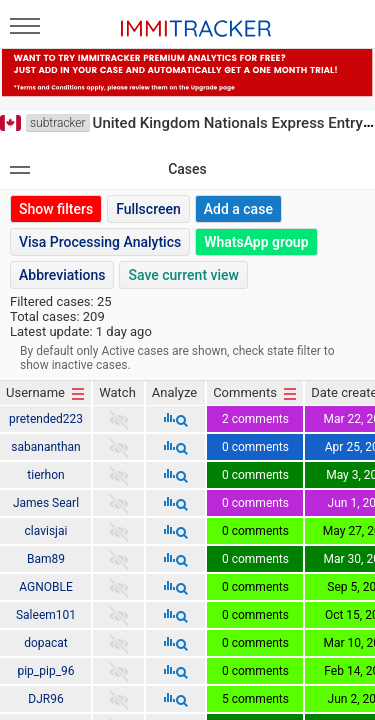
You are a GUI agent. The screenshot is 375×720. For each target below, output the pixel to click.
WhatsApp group (256, 242)
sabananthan (45, 447)
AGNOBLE (46, 587)
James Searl (46, 503)
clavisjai (46, 531)
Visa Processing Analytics (100, 242)
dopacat (46, 643)
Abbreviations (62, 275)
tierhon (45, 475)
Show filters (56, 209)
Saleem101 (46, 615)
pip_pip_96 (45, 671)
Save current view (183, 275)
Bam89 (46, 559)
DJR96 (45, 699)
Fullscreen (148, 209)
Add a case (238, 209)
